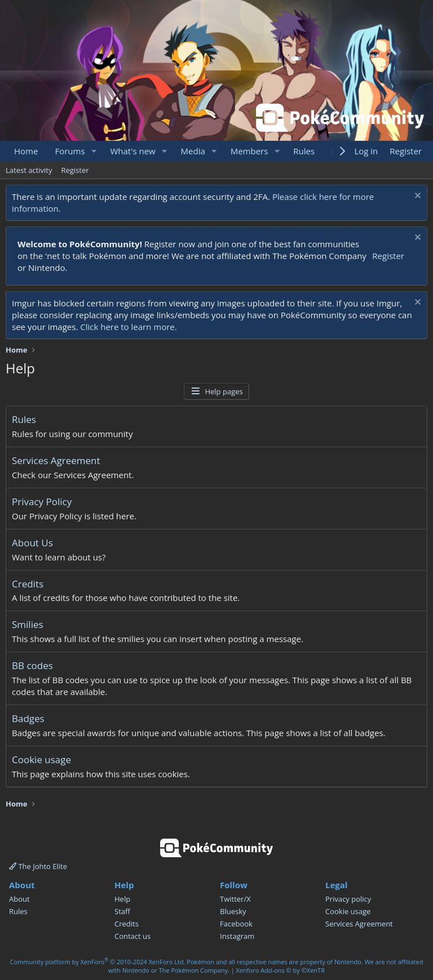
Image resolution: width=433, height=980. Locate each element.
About (19, 899)
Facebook (236, 924)
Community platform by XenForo (98, 962)
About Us (32, 543)
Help (122, 899)
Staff (122, 911)
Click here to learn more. (129, 327)
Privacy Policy (42, 502)
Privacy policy (348, 899)
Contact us (132, 936)
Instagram (237, 936)
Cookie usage (41, 759)
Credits (28, 584)
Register (75, 170)
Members (249, 151)
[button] (94, 151)
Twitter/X (235, 899)
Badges (28, 718)
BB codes (32, 665)
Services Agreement (56, 460)
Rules (304, 151)
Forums (70, 151)
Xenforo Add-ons (280, 970)
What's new (132, 151)
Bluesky (233, 911)
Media (193, 151)
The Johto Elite (38, 866)
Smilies (28, 624)
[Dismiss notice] (416, 197)
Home (26, 151)
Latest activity (29, 170)
